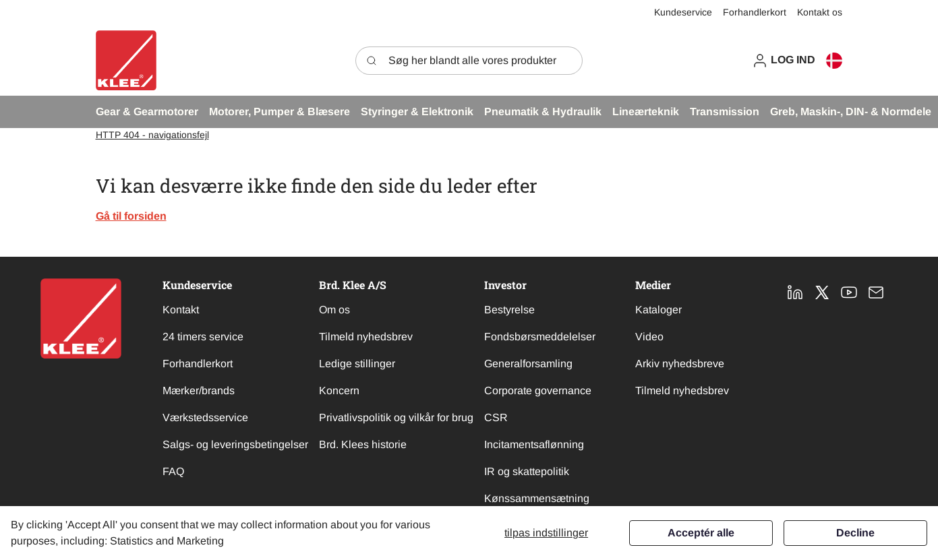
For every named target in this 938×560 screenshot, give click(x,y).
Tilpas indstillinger (546, 533)
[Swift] (126, 60)
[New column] (81, 318)
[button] (784, 60)
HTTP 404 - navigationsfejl (152, 135)
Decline (855, 533)
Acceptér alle (701, 533)
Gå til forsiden (131, 216)
